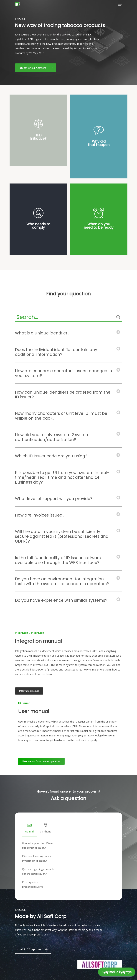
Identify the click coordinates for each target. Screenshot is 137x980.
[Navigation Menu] (120, 4)
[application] (117, 973)
